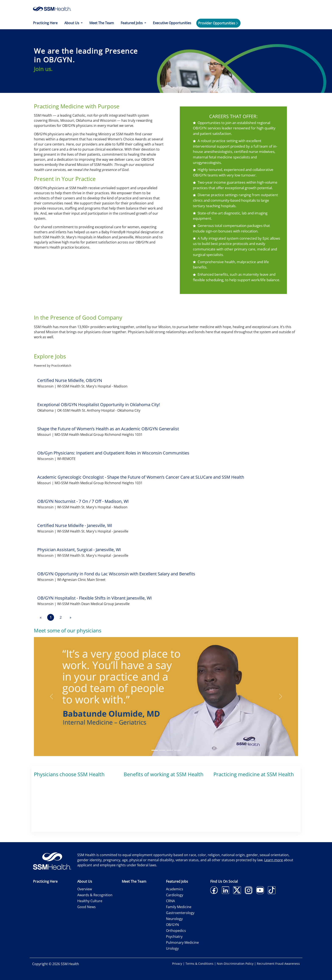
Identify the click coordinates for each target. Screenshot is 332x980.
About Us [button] (72, 23)
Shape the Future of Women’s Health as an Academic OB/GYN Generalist (108, 429)
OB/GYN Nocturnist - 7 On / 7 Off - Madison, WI (83, 501)
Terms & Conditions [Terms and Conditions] (200, 964)
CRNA (170, 901)
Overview (85, 889)
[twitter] (237, 893)
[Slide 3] (170, 750)
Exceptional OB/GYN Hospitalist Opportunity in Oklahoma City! (99, 405)
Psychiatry (174, 937)
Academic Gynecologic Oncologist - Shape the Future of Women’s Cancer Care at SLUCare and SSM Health (141, 477)
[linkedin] (226, 893)
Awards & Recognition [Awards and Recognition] (95, 895)
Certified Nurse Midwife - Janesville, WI (75, 525)
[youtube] (260, 893)
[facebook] (214, 893)
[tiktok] (272, 893)
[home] (52, 8)
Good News (86, 907)
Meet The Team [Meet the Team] (102, 23)
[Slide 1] (155, 750)
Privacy (178, 964)
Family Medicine (179, 907)
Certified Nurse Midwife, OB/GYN (70, 380)
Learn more (274, 860)
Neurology (174, 919)
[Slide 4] (177, 750)
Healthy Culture (90, 901)
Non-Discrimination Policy (236, 964)
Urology (172, 948)
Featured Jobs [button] (132, 23)
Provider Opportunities (217, 23)
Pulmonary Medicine (182, 942)
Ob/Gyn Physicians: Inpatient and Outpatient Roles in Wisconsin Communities (113, 453)
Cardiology (175, 895)
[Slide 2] (162, 750)
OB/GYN (172, 925)
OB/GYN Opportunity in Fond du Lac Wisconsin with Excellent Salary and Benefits (116, 574)
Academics (175, 889)
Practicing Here (45, 23)
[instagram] (249, 893)
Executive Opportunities (172, 23)
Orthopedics (176, 931)
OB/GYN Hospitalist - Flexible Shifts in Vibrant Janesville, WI (95, 598)
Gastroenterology (180, 913)
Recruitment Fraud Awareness (278, 964)
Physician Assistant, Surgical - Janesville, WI (79, 550)
